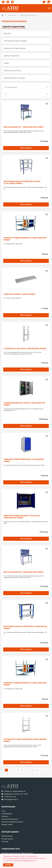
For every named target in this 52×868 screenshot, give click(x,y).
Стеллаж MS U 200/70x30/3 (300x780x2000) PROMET (25, 349)
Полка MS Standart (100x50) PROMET (20, 294)
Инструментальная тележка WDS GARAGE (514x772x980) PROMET (22, 182)
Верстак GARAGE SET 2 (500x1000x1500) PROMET (24, 572)
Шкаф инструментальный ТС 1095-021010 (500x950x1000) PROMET (22, 517)
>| (45, 770)
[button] (49, 2)
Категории (12, 15)
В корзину (26, 148)
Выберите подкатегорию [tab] (14, 27)
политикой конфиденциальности (25, 861)
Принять (8, 865)
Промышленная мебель (29, 15)
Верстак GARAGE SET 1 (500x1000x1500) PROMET (24, 127)
